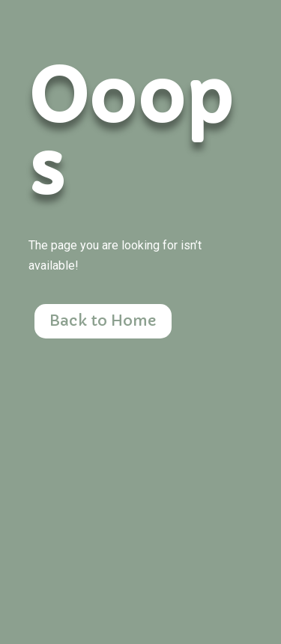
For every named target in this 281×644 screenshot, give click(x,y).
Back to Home (103, 321)
